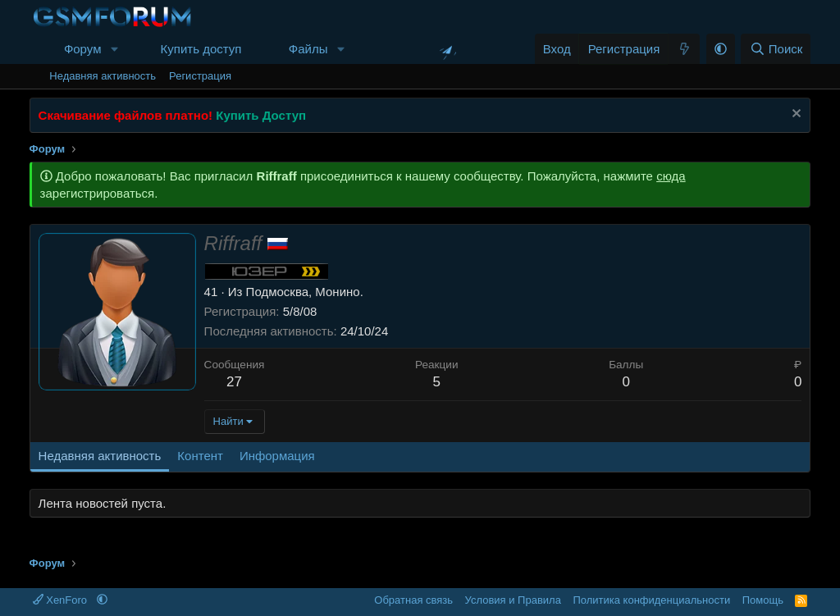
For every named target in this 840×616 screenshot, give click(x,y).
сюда (671, 176)
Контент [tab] (200, 456)
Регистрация (200, 76)
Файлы (308, 49)
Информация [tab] (277, 456)
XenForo (62, 600)
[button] (114, 49)
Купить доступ (201, 49)
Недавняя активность (103, 76)
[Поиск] (776, 49)
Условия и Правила (513, 600)
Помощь (763, 600)
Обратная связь (413, 600)
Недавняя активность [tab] (100, 456)
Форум (83, 49)
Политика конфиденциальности (651, 600)
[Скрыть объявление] (794, 115)
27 (234, 382)
